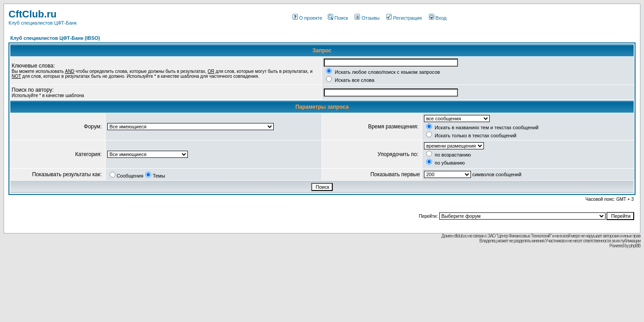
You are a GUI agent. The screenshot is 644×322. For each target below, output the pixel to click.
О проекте (307, 18)
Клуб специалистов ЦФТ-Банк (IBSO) (55, 38)
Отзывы (367, 18)
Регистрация (404, 18)
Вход (438, 18)
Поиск (338, 18)
